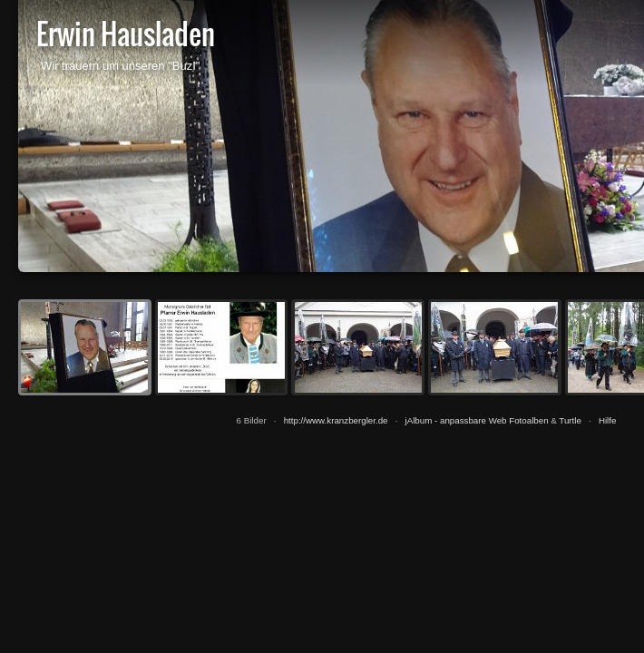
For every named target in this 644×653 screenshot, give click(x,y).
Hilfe (608, 420)
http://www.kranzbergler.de (336, 420)
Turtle (570, 420)
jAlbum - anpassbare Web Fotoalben (477, 420)
